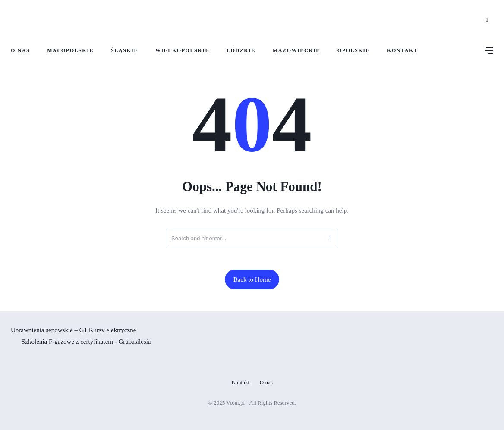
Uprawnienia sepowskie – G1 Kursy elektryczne (73, 330)
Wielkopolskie (182, 50)
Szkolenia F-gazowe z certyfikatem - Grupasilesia (86, 342)
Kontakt (402, 50)
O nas (20, 50)
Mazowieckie (296, 50)
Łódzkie (241, 50)
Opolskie (354, 50)
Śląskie (124, 50)
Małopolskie (70, 50)
